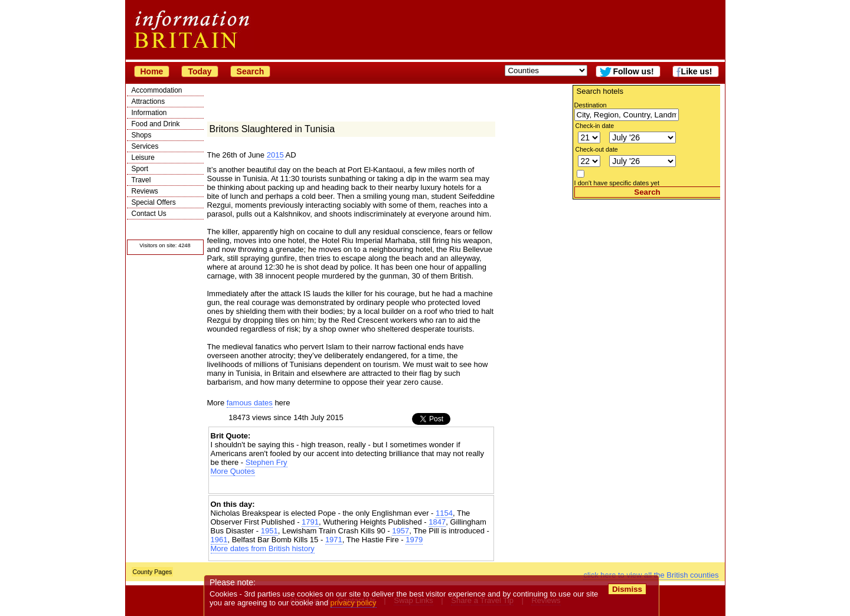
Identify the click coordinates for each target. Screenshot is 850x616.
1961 (219, 540)
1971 (334, 540)
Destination (591, 105)
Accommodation (157, 90)
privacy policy (354, 603)
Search (251, 71)
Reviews (145, 191)
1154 (444, 513)
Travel (141, 180)
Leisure (143, 158)
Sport (140, 169)
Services (145, 146)
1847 (437, 522)
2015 (275, 155)
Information (149, 113)
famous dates (250, 403)
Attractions (148, 101)
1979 (414, 540)
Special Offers (154, 202)
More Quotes (233, 471)
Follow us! (633, 71)
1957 (401, 531)
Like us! (697, 71)
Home (152, 71)
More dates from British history (263, 548)
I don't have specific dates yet (617, 183)
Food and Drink (156, 124)
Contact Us (149, 214)
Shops (142, 135)
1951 (269, 531)
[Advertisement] (646, 273)
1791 (310, 522)
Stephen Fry (267, 462)
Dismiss (627, 589)
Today (200, 71)
